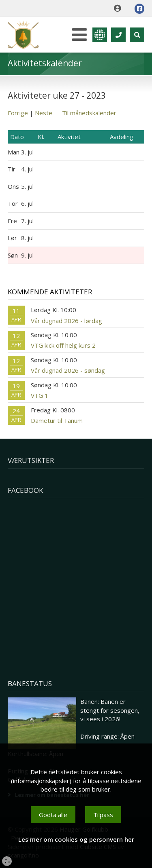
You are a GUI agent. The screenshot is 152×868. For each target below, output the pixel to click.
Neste (44, 113)
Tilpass (103, 815)
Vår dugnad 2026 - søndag (68, 370)
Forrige (18, 113)
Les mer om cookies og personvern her (76, 839)
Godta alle (53, 815)
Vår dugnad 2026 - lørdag (66, 321)
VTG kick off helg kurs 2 (63, 345)
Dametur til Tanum (57, 420)
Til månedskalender (89, 113)
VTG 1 (40, 395)
